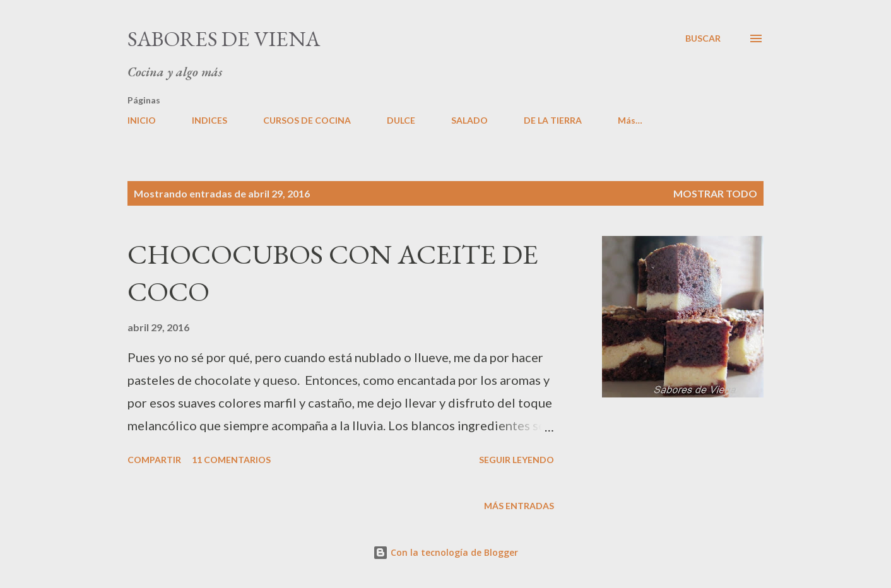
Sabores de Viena (224, 38)
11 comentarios (231, 460)
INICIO (142, 120)
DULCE (401, 120)
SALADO (469, 120)
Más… (630, 120)
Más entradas (519, 506)
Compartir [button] (154, 460)
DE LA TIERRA (553, 120)
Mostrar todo (715, 193)
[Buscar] (703, 38)
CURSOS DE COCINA (307, 120)
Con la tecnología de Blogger (445, 552)
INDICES (209, 120)
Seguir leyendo (516, 460)
